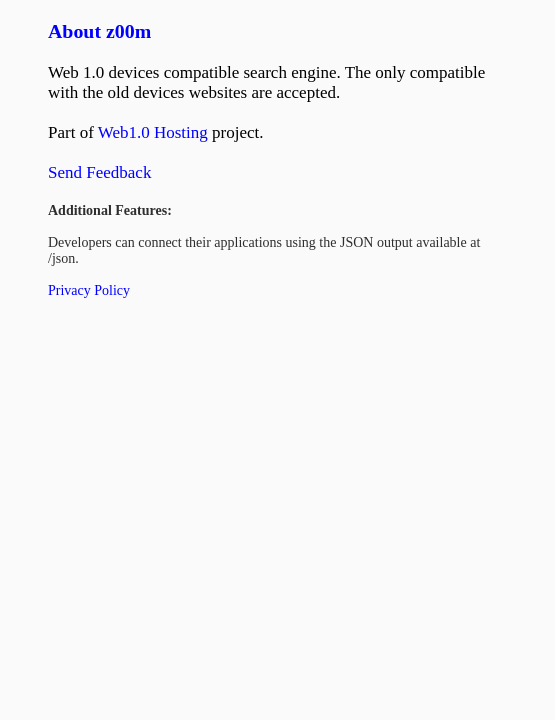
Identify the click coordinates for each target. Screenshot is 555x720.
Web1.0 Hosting (153, 132)
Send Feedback (99, 172)
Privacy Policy (89, 290)
